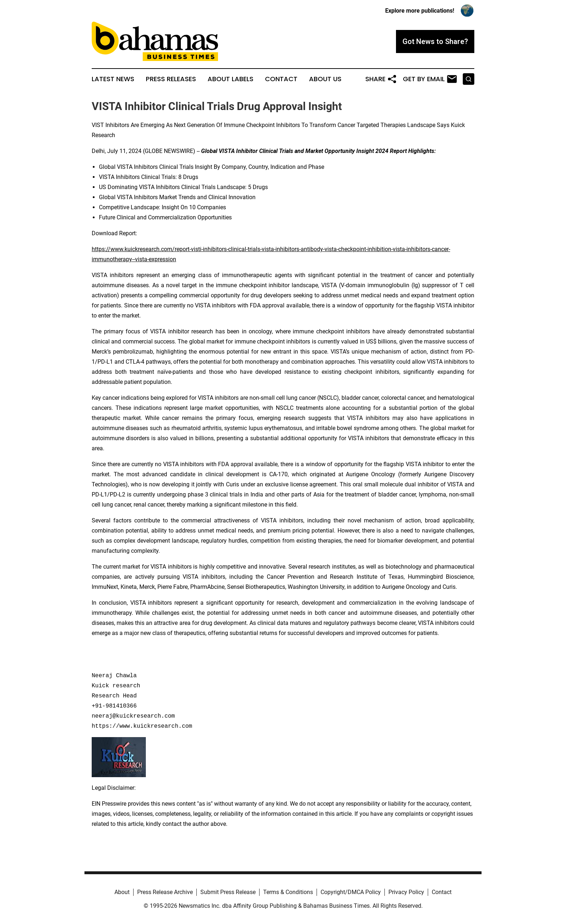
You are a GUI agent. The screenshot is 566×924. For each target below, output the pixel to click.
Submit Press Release (228, 892)
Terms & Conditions (288, 892)
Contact (281, 79)
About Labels (230, 79)
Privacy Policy (406, 892)
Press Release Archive (165, 892)
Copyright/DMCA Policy (351, 892)
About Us (325, 79)
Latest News (113, 79)
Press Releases (171, 79)
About (122, 892)
